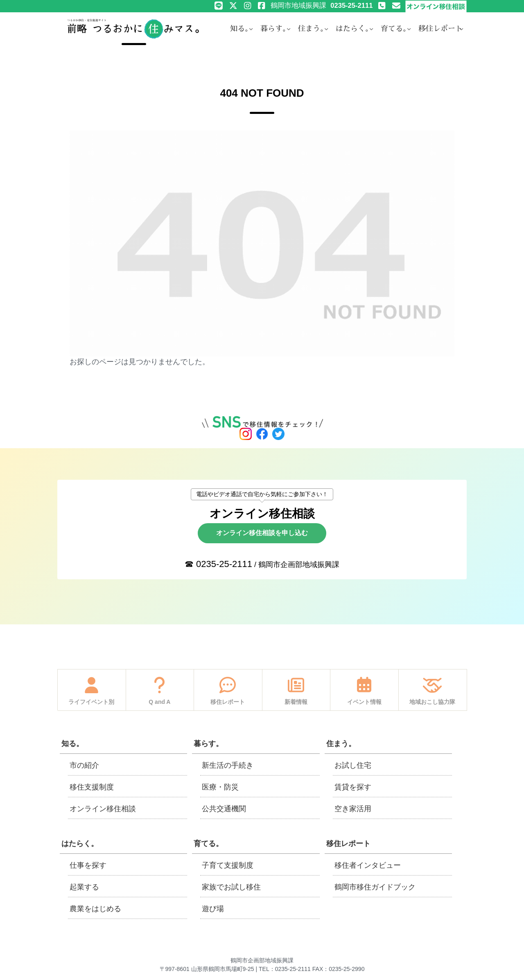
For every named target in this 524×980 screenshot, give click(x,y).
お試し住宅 (353, 765)
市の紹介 (84, 765)
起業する (84, 887)
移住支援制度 (92, 787)
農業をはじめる (95, 909)
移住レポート (348, 844)
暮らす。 (208, 744)
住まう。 (341, 744)
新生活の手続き (228, 765)
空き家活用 (353, 809)
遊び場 (213, 909)
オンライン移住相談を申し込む (262, 533)
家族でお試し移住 (231, 887)
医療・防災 (220, 787)
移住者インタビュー (368, 865)
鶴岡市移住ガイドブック (375, 887)
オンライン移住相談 (103, 809)
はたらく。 (80, 844)
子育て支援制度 (228, 865)
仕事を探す (88, 865)
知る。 (72, 744)
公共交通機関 (224, 809)
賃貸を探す (353, 787)
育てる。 (208, 844)
